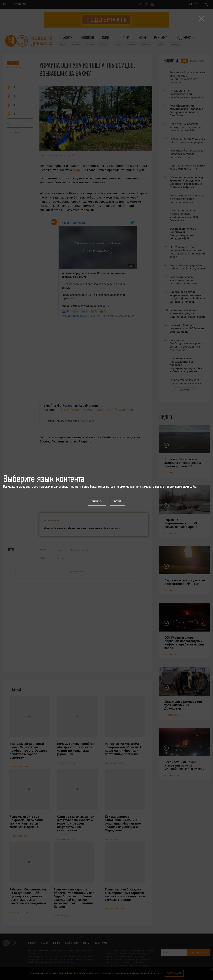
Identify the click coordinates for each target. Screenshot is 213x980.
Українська (97, 501)
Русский (117, 501)
